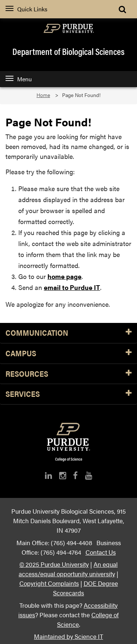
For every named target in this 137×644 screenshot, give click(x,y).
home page (64, 276)
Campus (68, 353)
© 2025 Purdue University (54, 564)
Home (43, 95)
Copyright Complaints (49, 583)
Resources (68, 374)
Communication (68, 333)
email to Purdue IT (72, 287)
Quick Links (26, 9)
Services (68, 394)
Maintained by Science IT (68, 636)
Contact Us (101, 552)
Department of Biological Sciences (68, 51)
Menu (19, 79)
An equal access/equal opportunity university (68, 569)
